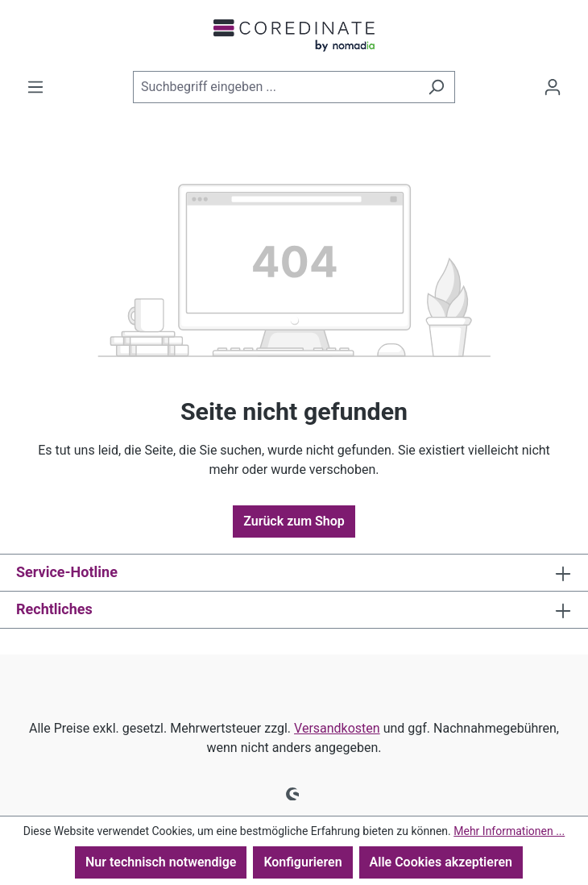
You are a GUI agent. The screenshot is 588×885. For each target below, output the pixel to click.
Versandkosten (337, 728)
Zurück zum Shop (294, 521)
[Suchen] (436, 87)
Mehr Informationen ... (509, 831)
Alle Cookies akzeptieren (441, 862)
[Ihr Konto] (553, 87)
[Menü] (35, 87)
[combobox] (275, 87)
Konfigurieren (302, 862)
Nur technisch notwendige (161, 862)
